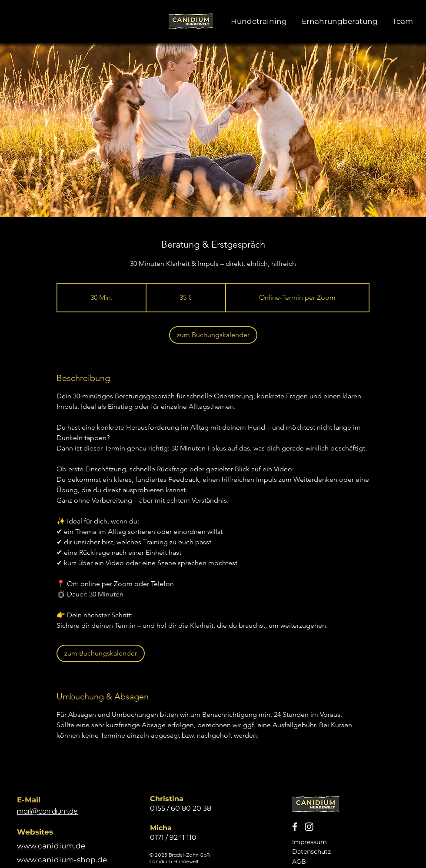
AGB (299, 861)
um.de (73, 846)
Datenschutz (311, 851)
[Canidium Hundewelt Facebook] (295, 827)
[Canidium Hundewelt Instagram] (309, 827)
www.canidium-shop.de (62, 860)
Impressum (310, 842)
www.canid (38, 846)
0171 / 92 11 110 (173, 837)
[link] (213, 335)
